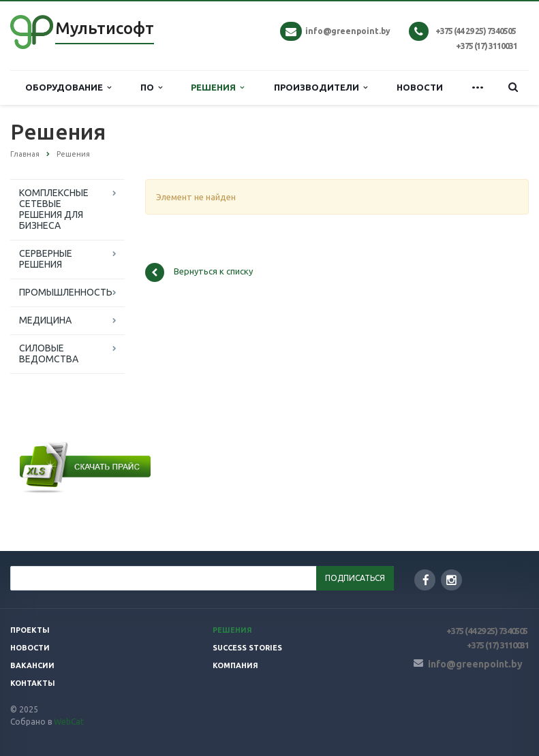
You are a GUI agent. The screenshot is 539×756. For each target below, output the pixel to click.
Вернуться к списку (199, 272)
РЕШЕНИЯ (217, 88)
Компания (235, 665)
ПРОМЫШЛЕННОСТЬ (66, 292)
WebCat (69, 722)
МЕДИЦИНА (45, 320)
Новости (30, 648)
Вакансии (32, 665)
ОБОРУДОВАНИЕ (68, 88)
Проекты (30, 630)
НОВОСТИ (420, 87)
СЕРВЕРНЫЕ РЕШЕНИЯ (46, 259)
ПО (151, 88)
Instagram (451, 580)
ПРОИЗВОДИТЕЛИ (321, 88)
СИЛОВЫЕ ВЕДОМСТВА (49, 353)
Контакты (33, 683)
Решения (232, 630)
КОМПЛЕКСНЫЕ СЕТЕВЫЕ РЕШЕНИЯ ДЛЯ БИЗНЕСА (54, 209)
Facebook (426, 580)
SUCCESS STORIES (247, 648)
